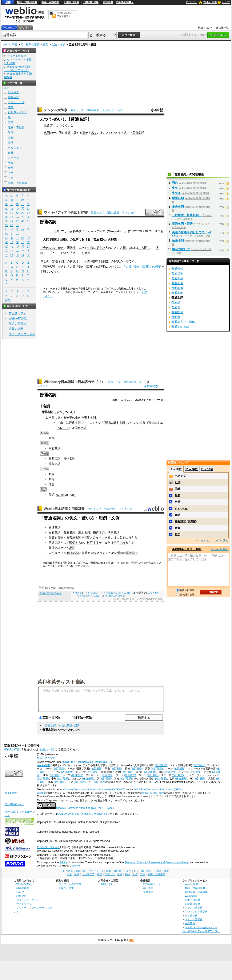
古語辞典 (108, 2)
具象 (52, 458)
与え (131, 538)
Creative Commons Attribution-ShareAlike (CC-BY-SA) (94, 790)
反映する (63, 538)
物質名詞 (99, 532)
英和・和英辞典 (50, 2)
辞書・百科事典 (18, 183)
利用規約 (21, 896)
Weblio (41, 793)
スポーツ (13, 158)
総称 (52, 438)
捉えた (101, 248)
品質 (52, 538)
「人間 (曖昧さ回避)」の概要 (142, 267)
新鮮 (178, 495)
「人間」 (144, 248)
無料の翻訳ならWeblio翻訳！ (65, 15)
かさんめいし (95, 596)
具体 (66, 458)
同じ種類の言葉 (30, 44)
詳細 (132, 248)
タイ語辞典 (191, 916)
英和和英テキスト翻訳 (61, 682)
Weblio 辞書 (210, 2)
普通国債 (177, 312)
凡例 (120, 110)
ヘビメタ (180, 476)
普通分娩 (177, 269)
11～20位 (191, 469)
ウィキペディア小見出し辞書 (66, 212)
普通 (44, 412)
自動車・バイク (18, 112)
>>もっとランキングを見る (211, 541)
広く (94, 133)
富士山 (153, 423)
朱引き (53, 553)
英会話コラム (17, 313)
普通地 (176, 317)
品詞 (72, 548)
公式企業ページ (152, 884)
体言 (52, 484)
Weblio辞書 (43, 765)
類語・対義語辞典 (27, 2)
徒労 (178, 534)
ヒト (76, 253)
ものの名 (137, 423)
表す (87, 417)
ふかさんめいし (125, 593)
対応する (93, 543)
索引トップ (77, 110)
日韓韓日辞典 (91, 2)
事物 (85, 133)
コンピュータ (16, 102)
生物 (11, 163)
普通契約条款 (180, 327)
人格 (81, 248)
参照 (87, 253)
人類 (123, 248)
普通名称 (177, 293)
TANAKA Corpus (14, 804)
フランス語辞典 (194, 908)
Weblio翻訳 (191, 896)
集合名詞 (84, 532)
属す (76, 133)
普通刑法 (177, 278)
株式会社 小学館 (46, 758)
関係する (75, 543)
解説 (114, 239)
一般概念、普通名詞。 (187, 215)
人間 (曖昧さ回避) (55, 239)
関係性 (71, 248)
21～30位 (207, 469)
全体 (78, 417)
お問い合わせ (108, 884)
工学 (11, 122)
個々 (125, 423)
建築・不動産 (16, 127)
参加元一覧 (222, 28)
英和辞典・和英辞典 (196, 892)
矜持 (178, 502)
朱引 (175, 188)
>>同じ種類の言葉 (124, 599)
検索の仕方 (23, 888)
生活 (11, 143)
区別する (103, 553)
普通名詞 (147, 793)
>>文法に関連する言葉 (150, 599)
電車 (11, 107)
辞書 (8, 2)
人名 (11, 173)
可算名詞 (82, 596)
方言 (11, 178)
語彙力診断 (16, 329)
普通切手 (177, 273)
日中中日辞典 (71, 2)
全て (7, 88)
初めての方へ (205, 28)
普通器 (176, 307)
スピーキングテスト (22, 334)
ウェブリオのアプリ (70, 884)
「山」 (91, 423)
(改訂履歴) (161, 765)
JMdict (63, 862)
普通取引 (177, 288)
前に (125, 538)
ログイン (191, 2)
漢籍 (120, 553)
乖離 (178, 489)
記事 (76, 239)
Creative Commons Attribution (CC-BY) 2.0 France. (85, 808)
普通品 (176, 302)
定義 (178, 528)
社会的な (46, 248)
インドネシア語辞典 (196, 912)
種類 (68, 133)
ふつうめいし (65, 412)
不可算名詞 (109, 593)
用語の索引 (93, 110)
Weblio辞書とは (25, 884)
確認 (178, 515)
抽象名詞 (55, 464)
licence (76, 866)
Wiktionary (151, 386)
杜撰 (178, 482)
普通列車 (177, 283)
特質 (87, 538)
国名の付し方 (181, 249)
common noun (66, 495)
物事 (69, 417)
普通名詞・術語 (182, 224)
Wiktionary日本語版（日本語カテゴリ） (74, 382)
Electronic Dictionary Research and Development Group (156, 862)
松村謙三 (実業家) (186, 521)
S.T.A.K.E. (181, 509)
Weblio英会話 (18, 318)
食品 (11, 168)
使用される (121, 543)
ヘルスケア (15, 148)
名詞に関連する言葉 (51, 593)
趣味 (11, 153)
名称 (52, 479)
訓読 (129, 553)
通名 (175, 183)
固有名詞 (138, 133)
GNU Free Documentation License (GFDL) (87, 762)
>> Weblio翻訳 (220, 549)
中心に (92, 248)
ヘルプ (226, 2)
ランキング (108, 110)
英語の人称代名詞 (115, 596)
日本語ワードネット (48, 847)
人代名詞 (77, 593)
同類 (52, 417)
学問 (11, 133)
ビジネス (13, 92)
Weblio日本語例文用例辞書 (64, 509)
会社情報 (148, 888)
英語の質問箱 (17, 324)
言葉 (45, 44)
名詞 (63, 44)
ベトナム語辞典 (194, 919)
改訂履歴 (159, 793)
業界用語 (13, 97)
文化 (11, 138)
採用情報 (148, 892)
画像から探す (66, 888)
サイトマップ (24, 904)
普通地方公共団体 (183, 322)
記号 (135, 553)
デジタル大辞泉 (56, 110)
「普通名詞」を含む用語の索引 (61, 726)
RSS (132, 940)
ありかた (58, 248)
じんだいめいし (92, 593)
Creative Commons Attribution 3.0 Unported (82, 814)
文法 (54, 44)
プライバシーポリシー (29, 900)
